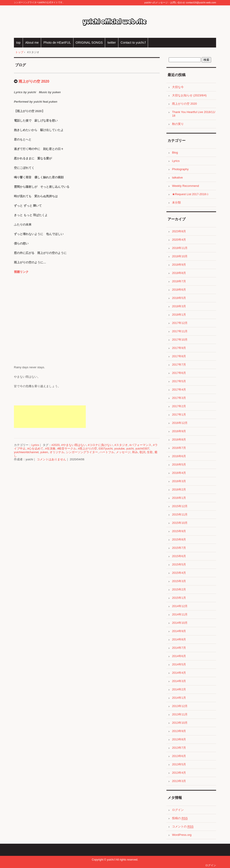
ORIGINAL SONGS (89, 43)
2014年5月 (179, 664)
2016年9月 (179, 431)
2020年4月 (179, 240)
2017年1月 (179, 415)
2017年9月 (179, 348)
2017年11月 (180, 331)
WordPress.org (182, 835)
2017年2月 (179, 406)
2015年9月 (179, 531)
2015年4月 (179, 573)
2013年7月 (179, 748)
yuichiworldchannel (26, 452)
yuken (44, 452)
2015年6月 (179, 556)
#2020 (55, 445)
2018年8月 (179, 273)
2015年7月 (179, 548)
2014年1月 (179, 698)
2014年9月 (179, 631)
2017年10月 (180, 340)
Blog (175, 153)
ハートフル (107, 452)
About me (32, 43)
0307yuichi (106, 449)
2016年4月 (179, 473)
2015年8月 (179, 539)
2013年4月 (179, 773)
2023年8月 (179, 231)
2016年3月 (179, 481)
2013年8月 (179, 739)
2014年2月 (179, 689)
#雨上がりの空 (87, 449)
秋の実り (178, 124)
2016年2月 (179, 489)
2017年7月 (179, 365)
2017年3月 (179, 398)
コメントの (183, 827)
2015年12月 (180, 506)
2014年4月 (179, 673)
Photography (180, 169)
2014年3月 (179, 681)
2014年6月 (179, 656)
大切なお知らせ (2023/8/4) (189, 95)
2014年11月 (180, 614)
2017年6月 (179, 373)
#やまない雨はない (74, 445)
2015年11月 (180, 514)
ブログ (20, 65)
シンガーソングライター (82, 452)
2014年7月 (179, 648)
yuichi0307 (142, 449)
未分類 (176, 202)
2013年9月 (179, 731)
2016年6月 (179, 456)
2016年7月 (179, 448)
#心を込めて (35, 449)
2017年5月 (179, 381)
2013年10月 (180, 723)
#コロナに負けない (100, 445)
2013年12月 (180, 706)
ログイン (178, 810)
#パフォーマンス (140, 445)
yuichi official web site (115, 22)
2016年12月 (180, 423)
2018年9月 (179, 265)
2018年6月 (179, 290)
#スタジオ (121, 445)
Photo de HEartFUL (57, 43)
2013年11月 (180, 714)
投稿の (180, 818)
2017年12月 (180, 323)
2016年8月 (179, 440)
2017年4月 (179, 390)
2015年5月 (179, 564)
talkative (177, 177)
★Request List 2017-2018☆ (190, 194)
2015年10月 (180, 523)
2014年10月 (180, 623)
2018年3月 (179, 306)
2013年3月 (179, 781)
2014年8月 (179, 639)
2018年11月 (180, 248)
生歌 (150, 452)
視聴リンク (21, 272)
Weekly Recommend (186, 186)
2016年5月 (179, 465)
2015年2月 (179, 589)
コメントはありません (51, 459)
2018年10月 (180, 256)
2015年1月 (179, 598)
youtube (119, 449)
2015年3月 (179, 581)
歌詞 (142, 452)
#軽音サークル (67, 449)
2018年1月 (179, 315)
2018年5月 (179, 298)
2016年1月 (179, 498)
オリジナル (57, 452)
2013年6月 (179, 756)
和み (135, 452)
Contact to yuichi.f (133, 43)
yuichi (130, 449)
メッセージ (123, 452)
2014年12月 (180, 606)
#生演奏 (50, 449)
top (18, 43)
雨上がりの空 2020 (34, 81)
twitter (112, 43)
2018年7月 (179, 281)
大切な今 (178, 87)
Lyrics (35, 445)
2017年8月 (179, 356)
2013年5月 (179, 764)
